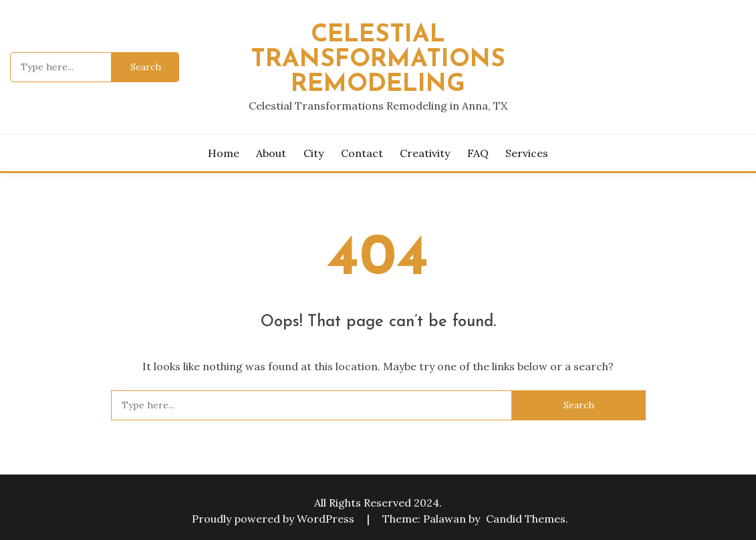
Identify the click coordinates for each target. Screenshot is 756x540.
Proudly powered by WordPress (274, 519)
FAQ (478, 153)
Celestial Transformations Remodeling (378, 60)
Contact (362, 153)
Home (224, 153)
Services (527, 153)
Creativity (425, 153)
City (313, 153)
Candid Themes (526, 519)
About (271, 153)
